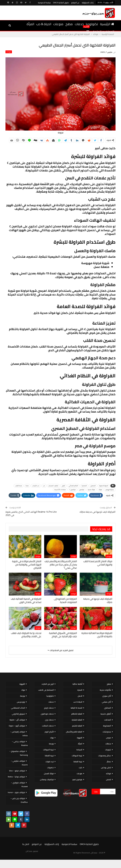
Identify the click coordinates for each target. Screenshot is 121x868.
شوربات (108, 750)
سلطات (108, 744)
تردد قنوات (50, 762)
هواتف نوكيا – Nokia (16, 777)
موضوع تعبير (77, 779)
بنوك (52, 738)
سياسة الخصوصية (44, 3)
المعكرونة (107, 726)
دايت (81, 768)
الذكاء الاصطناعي (18, 708)
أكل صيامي (106, 702)
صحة (27, 486)
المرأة (30, 24)
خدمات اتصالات (48, 726)
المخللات (108, 720)
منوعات (58, 24)
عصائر (109, 762)
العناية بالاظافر (77, 714)
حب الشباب (36, 486)
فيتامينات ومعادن (47, 779)
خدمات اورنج (49, 708)
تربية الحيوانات (77, 756)
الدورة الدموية (104, 486)
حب (44, 486)
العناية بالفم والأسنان (74, 732)
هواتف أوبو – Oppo (17, 726)
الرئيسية (107, 24)
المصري (93, 486)
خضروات (50, 768)
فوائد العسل (49, 774)
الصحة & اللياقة (76, 708)
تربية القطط (78, 762)
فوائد (100, 490)
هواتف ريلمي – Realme (20, 743)
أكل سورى (107, 696)
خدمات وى (49, 720)
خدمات (79, 24)
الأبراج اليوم (49, 732)
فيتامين (82, 490)
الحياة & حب (44, 24)
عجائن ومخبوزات (105, 756)
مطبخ (69, 24)
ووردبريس (21, 702)
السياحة (79, 750)
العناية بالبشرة (77, 720)
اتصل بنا (26, 844)
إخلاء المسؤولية (88, 3)
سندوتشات (107, 732)
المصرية (84, 486)
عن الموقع (75, 3)
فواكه (9, 52)
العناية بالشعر (77, 726)
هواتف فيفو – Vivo (17, 771)
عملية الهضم (110, 490)
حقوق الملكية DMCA (61, 3)
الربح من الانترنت (48, 684)
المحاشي (108, 708)
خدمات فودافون (47, 714)
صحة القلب (19, 486)
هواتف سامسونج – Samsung (19, 753)
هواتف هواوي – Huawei (19, 784)
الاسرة (80, 690)
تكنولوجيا (92, 24)
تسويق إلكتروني (18, 714)
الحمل (80, 696)
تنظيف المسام (53, 486)
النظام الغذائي (73, 486)
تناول (63, 486)
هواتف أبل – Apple (17, 720)
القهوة (80, 738)
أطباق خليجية (106, 714)
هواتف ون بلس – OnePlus (19, 800)
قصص (108, 779)
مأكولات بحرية (105, 690)
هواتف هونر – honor (16, 792)
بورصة (51, 744)
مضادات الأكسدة (60, 490)
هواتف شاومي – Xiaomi (19, 763)
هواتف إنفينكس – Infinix (19, 734)
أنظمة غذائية (77, 684)
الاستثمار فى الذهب (46, 690)
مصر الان (29, 851)
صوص (108, 738)
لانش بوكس (106, 768)
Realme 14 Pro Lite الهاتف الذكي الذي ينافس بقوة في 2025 (31, 513)
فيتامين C (72, 490)
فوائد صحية (91, 490)
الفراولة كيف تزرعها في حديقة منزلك (98, 512)
